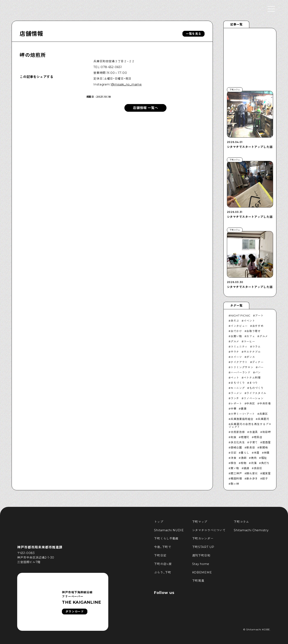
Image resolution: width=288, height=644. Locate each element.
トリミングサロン (242, 367)
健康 (244, 409)
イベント (249, 321)
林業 (267, 453)
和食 (233, 437)
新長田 (251, 447)
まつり (254, 383)
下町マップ (200, 522)
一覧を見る (194, 34)
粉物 (244, 463)
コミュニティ (239, 347)
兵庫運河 (263, 419)
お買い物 (236, 336)
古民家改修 (238, 432)
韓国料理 (236, 479)
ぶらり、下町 (163, 572)
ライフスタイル (256, 393)
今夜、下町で (163, 547)
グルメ (264, 336)
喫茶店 (258, 437)
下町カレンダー (203, 538)
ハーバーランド (241, 372)
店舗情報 (31, 34)
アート (259, 315)
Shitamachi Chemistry (251, 530)
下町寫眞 (198, 581)
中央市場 (265, 403)
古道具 (254, 432)
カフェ (251, 336)
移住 (233, 463)
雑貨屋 (267, 473)
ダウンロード (75, 612)
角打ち (265, 463)
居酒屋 (267, 442)
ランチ (235, 398)
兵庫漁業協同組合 (242, 419)
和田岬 (267, 432)
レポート (236, 403)
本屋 (257, 453)
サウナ (235, 352)
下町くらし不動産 (166, 538)
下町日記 (160, 555)
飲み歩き (252, 479)
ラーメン (236, 393)
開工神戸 (236, 473)
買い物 (235, 468)
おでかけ (236, 331)
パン (258, 372)
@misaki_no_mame (126, 84)
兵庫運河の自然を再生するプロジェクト (250, 425)
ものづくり (256, 388)
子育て (254, 442)
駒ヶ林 (235, 484)
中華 (233, 409)
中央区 (251, 403)
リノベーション (254, 398)
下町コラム (241, 522)
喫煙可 (245, 437)
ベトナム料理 (252, 378)
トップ (159, 522)
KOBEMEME (202, 572)
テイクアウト (239, 362)
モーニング (238, 388)
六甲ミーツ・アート (243, 414)
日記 (233, 453)
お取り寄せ (253, 331)
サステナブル (252, 352)
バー (261, 367)
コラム (256, 347)
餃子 (265, 479)
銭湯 (246, 468)
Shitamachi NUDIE (169, 530)
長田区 (258, 468)
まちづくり (238, 383)
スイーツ (236, 357)
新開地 (264, 447)
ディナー (258, 362)
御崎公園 (236, 447)
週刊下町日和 (201, 555)
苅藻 (254, 463)
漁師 (244, 458)
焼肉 (254, 458)
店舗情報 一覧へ (146, 108)
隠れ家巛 (252, 473)
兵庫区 (264, 414)
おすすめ (258, 326)
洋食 (233, 458)
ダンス (251, 357)
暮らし (245, 453)
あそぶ (235, 321)
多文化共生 (238, 442)
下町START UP (203, 547)
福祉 (264, 458)
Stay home (201, 564)
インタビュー (239, 326)
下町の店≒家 (163, 564)
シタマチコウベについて (209, 530)
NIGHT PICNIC (241, 315)
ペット (235, 378)
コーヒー (249, 341)
